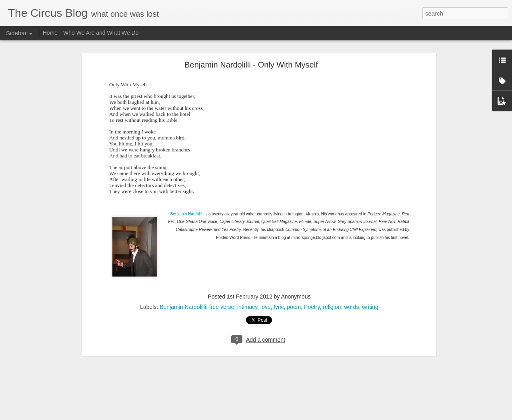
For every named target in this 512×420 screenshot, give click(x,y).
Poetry (312, 293)
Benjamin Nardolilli (187, 200)
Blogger (299, 416)
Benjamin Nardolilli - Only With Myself (251, 51)
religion (332, 293)
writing (370, 293)
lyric (279, 293)
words (351, 293)
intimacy (247, 293)
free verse (222, 293)
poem (294, 293)
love (266, 293)
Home (50, 33)
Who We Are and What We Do (101, 33)
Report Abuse (322, 416)
